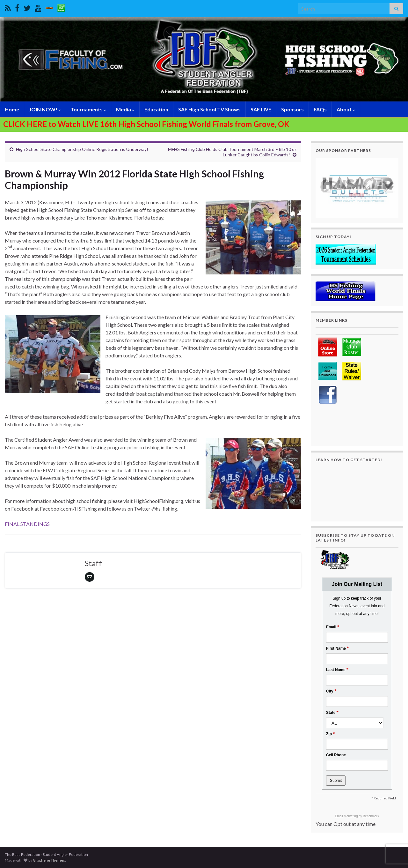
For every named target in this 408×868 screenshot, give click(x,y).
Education (156, 109)
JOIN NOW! (45, 109)
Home (12, 109)
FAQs (320, 109)
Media (125, 109)
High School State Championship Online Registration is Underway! (82, 149)
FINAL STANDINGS (27, 524)
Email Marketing (347, 816)
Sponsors (292, 109)
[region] (357, 188)
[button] (357, 188)
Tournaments (88, 109)
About (346, 109)
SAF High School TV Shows (209, 109)
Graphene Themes (49, 860)
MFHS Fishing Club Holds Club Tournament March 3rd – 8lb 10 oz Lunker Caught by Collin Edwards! (232, 152)
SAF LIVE (261, 109)
